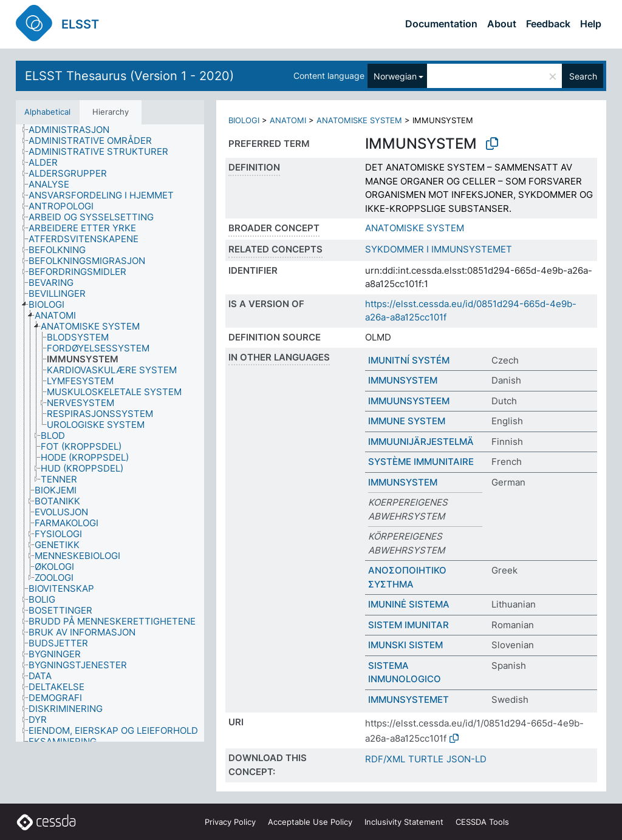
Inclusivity (404, 822)
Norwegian (395, 76)
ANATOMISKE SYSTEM (359, 120)
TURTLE (426, 759)
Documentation (441, 24)
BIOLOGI (244, 120)
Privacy (230, 822)
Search (583, 76)
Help (591, 24)
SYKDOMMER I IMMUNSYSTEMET (439, 249)
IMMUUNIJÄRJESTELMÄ (421, 442)
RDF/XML (385, 759)
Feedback (548, 24)
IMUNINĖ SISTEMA (409, 604)
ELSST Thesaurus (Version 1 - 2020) (129, 76)
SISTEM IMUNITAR (408, 625)
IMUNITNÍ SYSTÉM (409, 360)
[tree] (110, 433)
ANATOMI (288, 120)
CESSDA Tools (482, 822)
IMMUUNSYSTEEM (409, 401)
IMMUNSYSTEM (403, 380)
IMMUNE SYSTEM (407, 421)
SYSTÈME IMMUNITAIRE (421, 462)
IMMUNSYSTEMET (408, 699)
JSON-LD (466, 759)
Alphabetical (47, 112)
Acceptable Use (310, 822)
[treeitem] (74, 130)
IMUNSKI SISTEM (405, 645)
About (502, 24)
